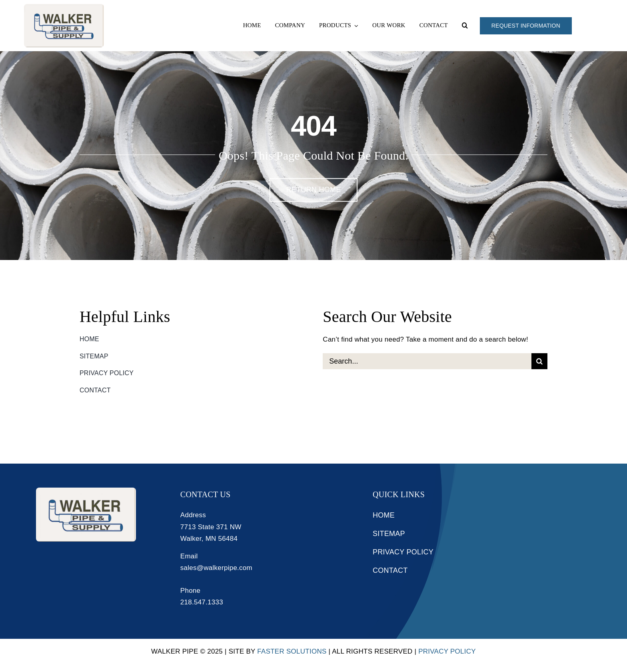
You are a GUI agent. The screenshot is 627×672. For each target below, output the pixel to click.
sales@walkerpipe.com (216, 568)
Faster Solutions (292, 651)
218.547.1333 (202, 602)
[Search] (539, 361)
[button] (465, 26)
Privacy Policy (447, 651)
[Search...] (427, 361)
